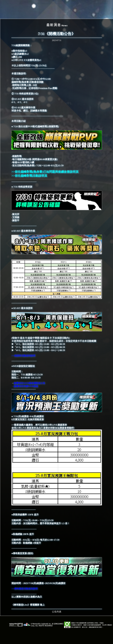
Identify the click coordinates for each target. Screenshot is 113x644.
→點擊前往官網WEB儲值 (25, 386)
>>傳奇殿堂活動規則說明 (25, 589)
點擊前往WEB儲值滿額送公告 (30, 383)
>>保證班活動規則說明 (23, 356)
